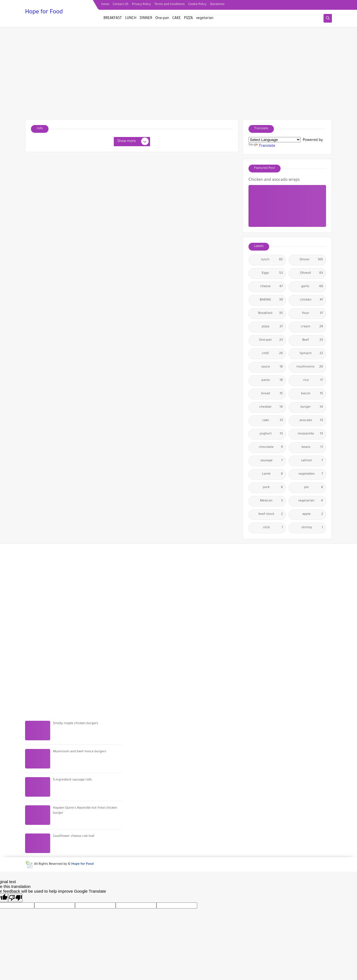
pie (313, 488)
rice (313, 381)
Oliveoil (312, 273)
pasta (272, 381)
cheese (272, 287)
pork (273, 488)
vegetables (311, 474)
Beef (313, 340)
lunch (272, 260)
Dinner (311, 260)
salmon (312, 461)
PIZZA (189, 18)
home (105, 4)
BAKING (271, 300)
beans (312, 448)
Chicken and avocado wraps (274, 180)
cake (272, 421)
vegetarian (205, 18)
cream (312, 327)
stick (273, 528)
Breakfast (271, 314)
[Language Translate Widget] (275, 140)
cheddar (271, 407)
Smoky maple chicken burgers (76, 724)
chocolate (271, 448)
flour (313, 314)
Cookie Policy (197, 4)
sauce (272, 367)
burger (312, 407)
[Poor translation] (15, 898)
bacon (312, 394)
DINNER (146, 18)
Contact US (121, 4)
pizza (272, 327)
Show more (133, 142)
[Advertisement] (178, 76)
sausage (272, 461)
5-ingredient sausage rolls (72, 780)
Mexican (272, 501)
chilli (272, 354)
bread (272, 394)
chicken (312, 300)
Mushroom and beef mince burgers (80, 752)
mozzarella (310, 434)
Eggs (272, 273)
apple (313, 515)
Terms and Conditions (170, 4)
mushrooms (310, 367)
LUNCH (131, 18)
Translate (262, 146)
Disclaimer (217, 4)
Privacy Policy (141, 4)
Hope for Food (44, 13)
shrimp (312, 528)
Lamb (272, 474)
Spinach (311, 354)
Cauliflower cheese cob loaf (74, 836)
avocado (311, 421)
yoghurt (271, 434)
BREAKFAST (113, 18)
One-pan (162, 18)
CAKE (177, 18)
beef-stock (271, 515)
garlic (312, 287)
